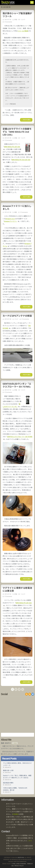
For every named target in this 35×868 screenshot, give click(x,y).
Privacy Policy (19, 866)
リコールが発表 (23, 31)
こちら (30, 841)
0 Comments (8, 22)
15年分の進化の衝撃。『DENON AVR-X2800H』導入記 (17, 790)
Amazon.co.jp (10, 219)
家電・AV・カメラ (20, 20)
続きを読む (27, 120)
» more (15, 743)
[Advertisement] (17, 715)
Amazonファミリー (11, 221)
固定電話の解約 (17, 784)
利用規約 (15, 814)
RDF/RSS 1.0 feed (30, 694)
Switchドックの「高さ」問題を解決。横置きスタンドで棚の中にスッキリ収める (17, 778)
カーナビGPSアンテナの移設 (17, 316)
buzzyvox (8, 3)
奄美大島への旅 (17, 771)
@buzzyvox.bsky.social (33, 694)
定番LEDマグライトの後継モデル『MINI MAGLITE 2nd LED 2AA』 (17, 132)
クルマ (16, 319)
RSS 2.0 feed (27, 694)
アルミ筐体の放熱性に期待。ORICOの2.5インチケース (17, 765)
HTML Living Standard (19, 864)
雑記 (16, 212)
